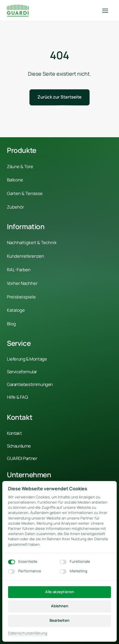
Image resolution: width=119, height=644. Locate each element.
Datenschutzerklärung (28, 633)
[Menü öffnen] (107, 11)
